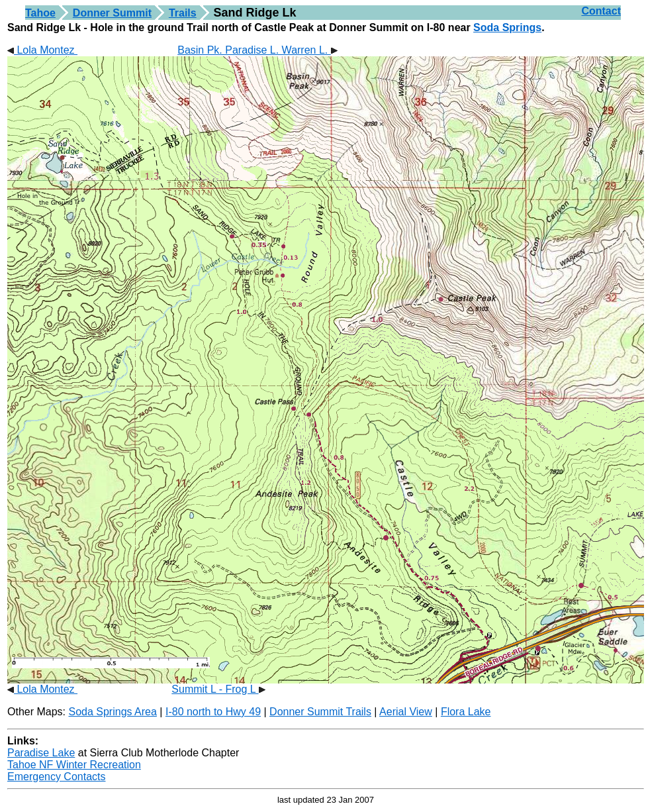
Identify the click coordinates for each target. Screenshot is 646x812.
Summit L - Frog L (218, 689)
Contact (601, 11)
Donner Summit (112, 13)
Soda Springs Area (112, 712)
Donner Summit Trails (320, 712)
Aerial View (406, 712)
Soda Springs (507, 27)
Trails (183, 13)
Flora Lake (466, 712)
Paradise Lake (41, 753)
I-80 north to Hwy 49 (213, 712)
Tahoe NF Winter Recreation (74, 765)
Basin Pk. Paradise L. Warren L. (257, 50)
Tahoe (40, 13)
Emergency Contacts (57, 777)
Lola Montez (42, 50)
